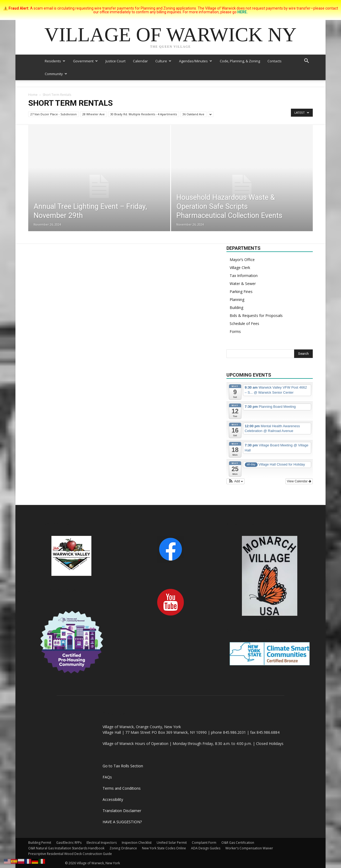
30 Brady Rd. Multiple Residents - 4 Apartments (144, 114)
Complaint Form (204, 843)
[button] (306, 61)
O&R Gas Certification (238, 843)
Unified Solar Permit (172, 843)
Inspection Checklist (137, 843)
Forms (235, 331)
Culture (163, 61)
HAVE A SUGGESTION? (122, 822)
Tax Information (244, 276)
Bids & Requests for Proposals (256, 315)
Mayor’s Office (242, 260)
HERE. (243, 12)
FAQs (107, 777)
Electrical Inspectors (102, 843)
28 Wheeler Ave (94, 114)
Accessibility (113, 799)
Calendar (140, 61)
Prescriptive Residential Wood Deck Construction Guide (70, 854)
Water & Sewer (243, 284)
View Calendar (299, 481)
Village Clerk (240, 268)
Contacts (275, 61)
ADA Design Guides (206, 848)
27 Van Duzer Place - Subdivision (54, 114)
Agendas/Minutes (196, 61)
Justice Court (115, 61)
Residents (55, 61)
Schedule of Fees (244, 323)
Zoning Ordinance (123, 848)
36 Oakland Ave (193, 114)
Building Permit (40, 843)
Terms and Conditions (122, 788)
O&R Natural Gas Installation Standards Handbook (66, 848)
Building (236, 307)
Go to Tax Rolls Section (123, 766)
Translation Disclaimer (122, 811)
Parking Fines (241, 292)
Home (33, 95)
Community (56, 74)
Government (85, 61)
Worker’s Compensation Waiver (249, 848)
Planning (237, 299)
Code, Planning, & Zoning (240, 61)
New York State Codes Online (164, 848)
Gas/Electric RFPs (69, 843)
